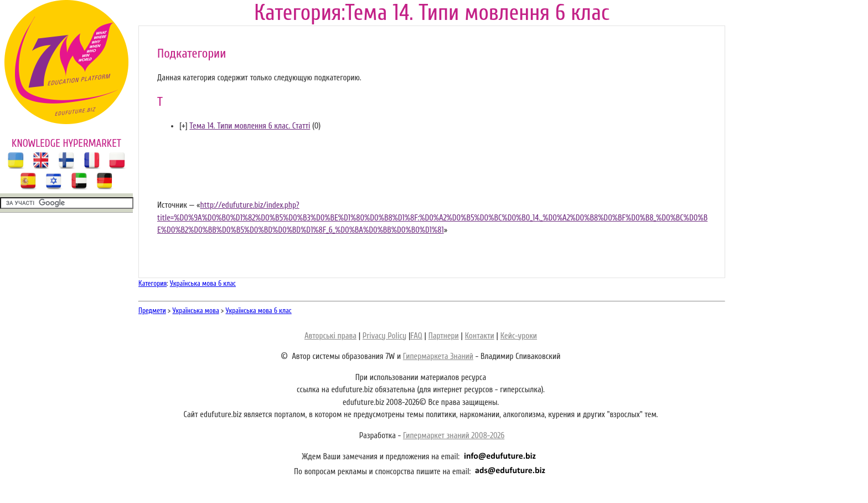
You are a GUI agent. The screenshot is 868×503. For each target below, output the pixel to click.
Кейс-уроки (519, 336)
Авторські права (330, 336)
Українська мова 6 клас (203, 283)
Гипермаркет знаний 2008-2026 (454, 436)
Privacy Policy (384, 336)
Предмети (152, 310)
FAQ (416, 336)
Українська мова (196, 310)
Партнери (444, 336)
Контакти (480, 336)
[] (184, 126)
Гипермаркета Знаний (438, 356)
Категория (153, 283)
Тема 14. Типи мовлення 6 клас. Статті (250, 126)
